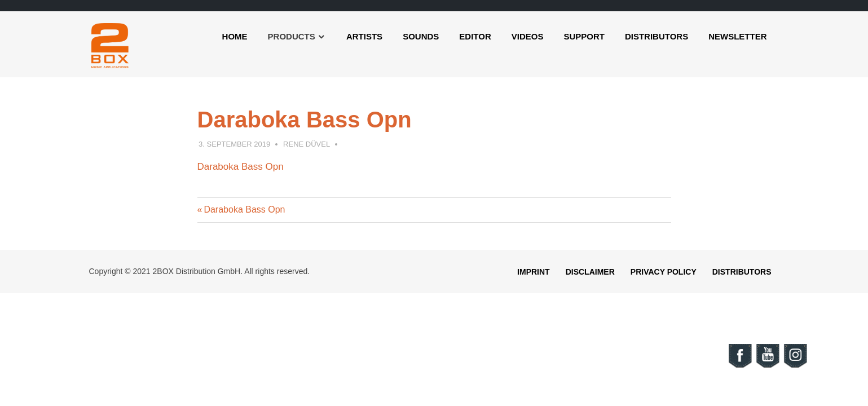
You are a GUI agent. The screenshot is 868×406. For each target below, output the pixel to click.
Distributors (656, 36)
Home (235, 36)
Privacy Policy (664, 272)
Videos (528, 36)
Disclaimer (590, 272)
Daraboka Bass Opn (241, 167)
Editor (475, 36)
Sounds (421, 36)
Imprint (534, 272)
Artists (364, 36)
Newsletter (737, 36)
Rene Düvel (307, 144)
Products (292, 36)
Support (584, 36)
